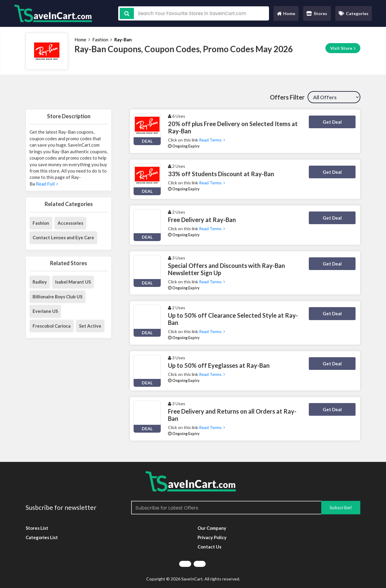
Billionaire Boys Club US (57, 297)
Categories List (42, 537)
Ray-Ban (123, 40)
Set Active (90, 326)
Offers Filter (287, 97)
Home (286, 15)
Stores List (37, 528)
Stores (317, 13)
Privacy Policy (212, 537)
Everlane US (45, 311)
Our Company (212, 528)
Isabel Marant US (73, 282)
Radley (40, 282)
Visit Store (343, 48)
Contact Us (209, 547)
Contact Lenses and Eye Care (63, 237)
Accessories (70, 223)
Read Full (46, 184)
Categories (354, 13)
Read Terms (212, 140)
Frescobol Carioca (52, 326)
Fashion (100, 40)
